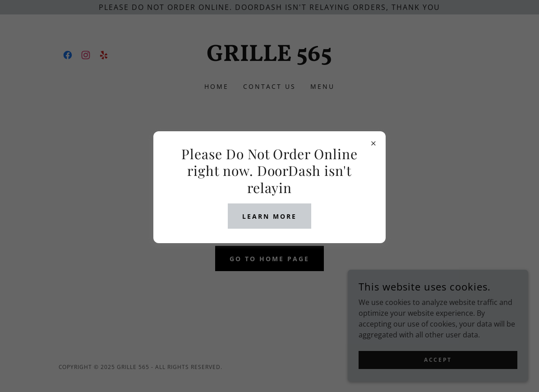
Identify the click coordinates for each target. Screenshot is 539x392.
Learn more (269, 216)
